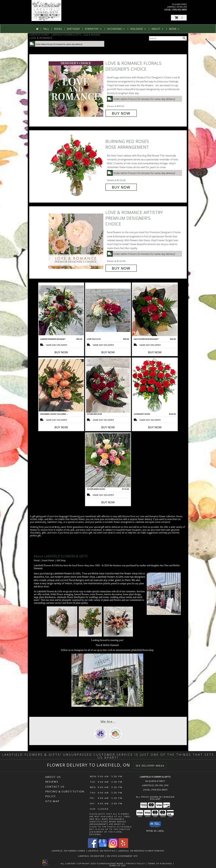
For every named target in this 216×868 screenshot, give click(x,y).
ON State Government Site (122, 856)
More (175, 29)
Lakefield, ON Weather (91, 856)
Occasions (116, 29)
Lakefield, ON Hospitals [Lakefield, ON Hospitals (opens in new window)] (102, 851)
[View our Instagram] (113, 847)
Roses (58, 29)
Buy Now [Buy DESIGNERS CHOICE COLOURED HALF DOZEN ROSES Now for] (61, 427)
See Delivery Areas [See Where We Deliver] (150, 766)
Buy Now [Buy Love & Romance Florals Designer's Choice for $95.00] (121, 113)
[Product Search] (165, 38)
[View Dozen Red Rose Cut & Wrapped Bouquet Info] (108, 385)
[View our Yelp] (123, 847)
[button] (179, 18)
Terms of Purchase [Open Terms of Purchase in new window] (160, 863)
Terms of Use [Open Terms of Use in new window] (117, 865)
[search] (184, 38)
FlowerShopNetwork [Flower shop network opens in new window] (110, 863)
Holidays (138, 29)
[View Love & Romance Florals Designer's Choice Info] (76, 88)
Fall (46, 29)
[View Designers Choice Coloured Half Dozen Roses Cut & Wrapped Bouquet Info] (61, 385)
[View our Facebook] (93, 847)
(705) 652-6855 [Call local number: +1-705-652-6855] (179, 10)
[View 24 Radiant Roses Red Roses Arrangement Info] (155, 385)
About (158, 29)
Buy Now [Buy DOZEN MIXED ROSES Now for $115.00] (108, 502)
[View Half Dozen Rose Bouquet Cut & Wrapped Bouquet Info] (155, 310)
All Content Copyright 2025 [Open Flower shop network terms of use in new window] (78, 863)
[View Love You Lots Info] (108, 310)
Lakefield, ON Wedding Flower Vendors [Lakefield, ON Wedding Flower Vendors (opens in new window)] (141, 851)
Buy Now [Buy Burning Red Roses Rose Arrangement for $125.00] (121, 187)
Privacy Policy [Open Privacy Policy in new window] (136, 863)
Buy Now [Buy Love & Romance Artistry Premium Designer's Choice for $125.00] (121, 268)
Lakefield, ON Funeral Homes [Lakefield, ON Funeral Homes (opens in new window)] (69, 851)
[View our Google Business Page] (103, 847)
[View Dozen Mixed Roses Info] (108, 460)
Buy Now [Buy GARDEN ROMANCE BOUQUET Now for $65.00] (61, 352)
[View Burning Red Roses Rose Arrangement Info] (76, 164)
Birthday (73, 29)
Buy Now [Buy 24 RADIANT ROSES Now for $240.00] (155, 427)
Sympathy (94, 29)
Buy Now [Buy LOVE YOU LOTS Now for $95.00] (108, 352)
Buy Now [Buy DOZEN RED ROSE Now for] (108, 427)
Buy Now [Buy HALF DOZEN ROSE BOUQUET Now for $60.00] (155, 352)
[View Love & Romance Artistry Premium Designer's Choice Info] (76, 240)
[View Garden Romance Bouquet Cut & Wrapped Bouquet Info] (61, 310)
